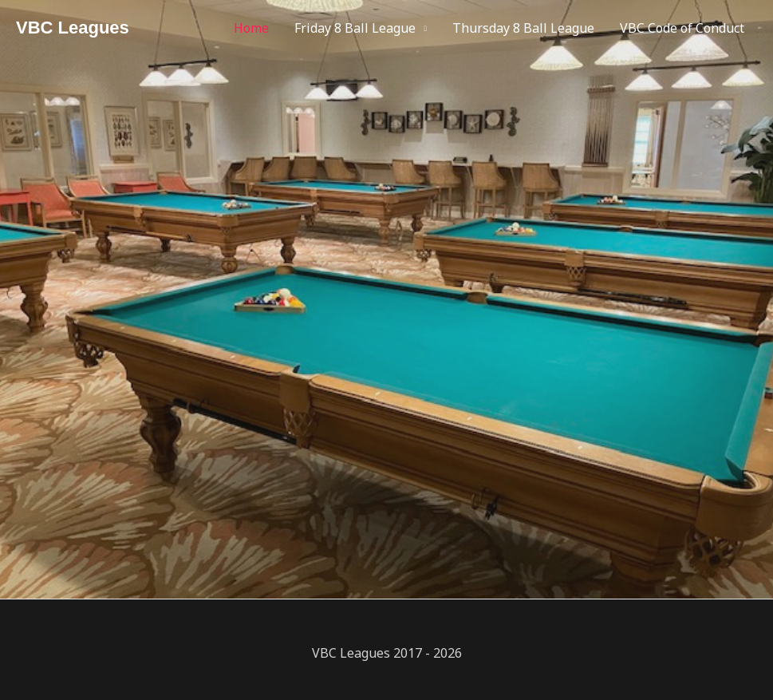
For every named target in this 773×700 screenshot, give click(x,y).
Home (251, 28)
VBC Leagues (73, 28)
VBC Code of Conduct (682, 28)
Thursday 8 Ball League (523, 28)
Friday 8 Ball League (355, 28)
